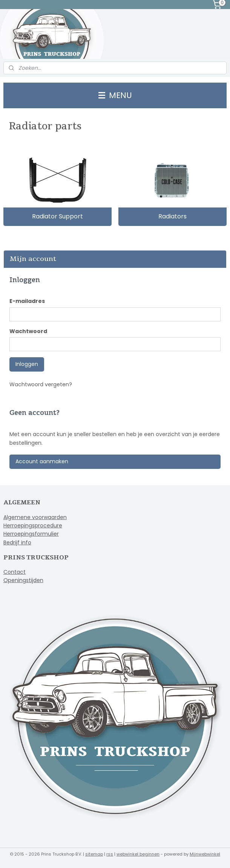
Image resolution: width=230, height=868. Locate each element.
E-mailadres (27, 301)
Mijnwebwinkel (205, 854)
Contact (15, 572)
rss (110, 854)
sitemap (94, 854)
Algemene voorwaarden (35, 517)
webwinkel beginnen (138, 854)
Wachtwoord (28, 331)
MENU (115, 95)
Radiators (172, 216)
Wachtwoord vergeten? (41, 384)
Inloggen (27, 364)
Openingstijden (23, 580)
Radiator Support (57, 216)
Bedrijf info (17, 542)
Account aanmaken (42, 461)
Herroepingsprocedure (33, 525)
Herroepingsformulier (31, 534)
